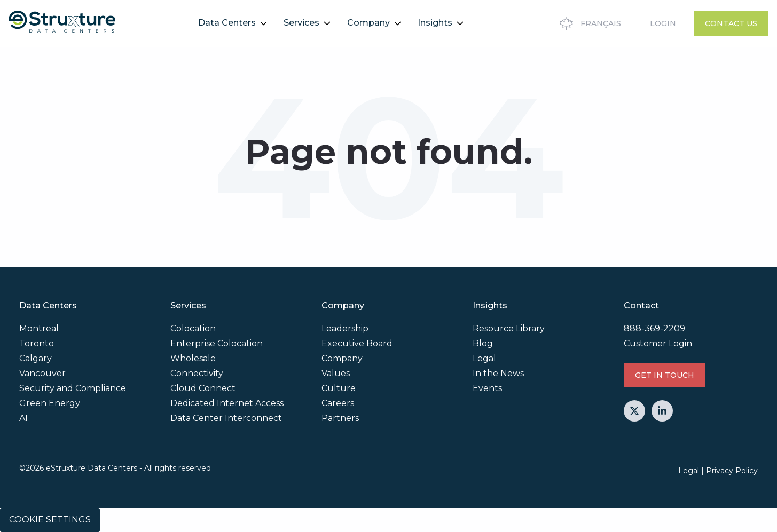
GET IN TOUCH (665, 375)
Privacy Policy (732, 471)
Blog (483, 343)
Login (663, 23)
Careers (338, 403)
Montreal (39, 328)
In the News (498, 373)
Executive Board (357, 343)
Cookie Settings (50, 519)
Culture (339, 388)
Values (336, 373)
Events (487, 388)
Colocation (193, 328)
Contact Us (731, 23)
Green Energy (50, 403)
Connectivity (197, 373)
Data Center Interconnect (226, 418)
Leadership (345, 328)
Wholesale (193, 358)
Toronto (37, 343)
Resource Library (509, 328)
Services (301, 23)
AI (23, 418)
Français (589, 23)
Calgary (36, 358)
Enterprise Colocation (217, 343)
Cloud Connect (203, 388)
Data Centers (227, 23)
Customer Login (658, 343)
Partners (340, 418)
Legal (484, 358)
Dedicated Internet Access (227, 403)
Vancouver (42, 373)
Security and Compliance (73, 388)
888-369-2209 (654, 328)
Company (368, 23)
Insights (435, 23)
